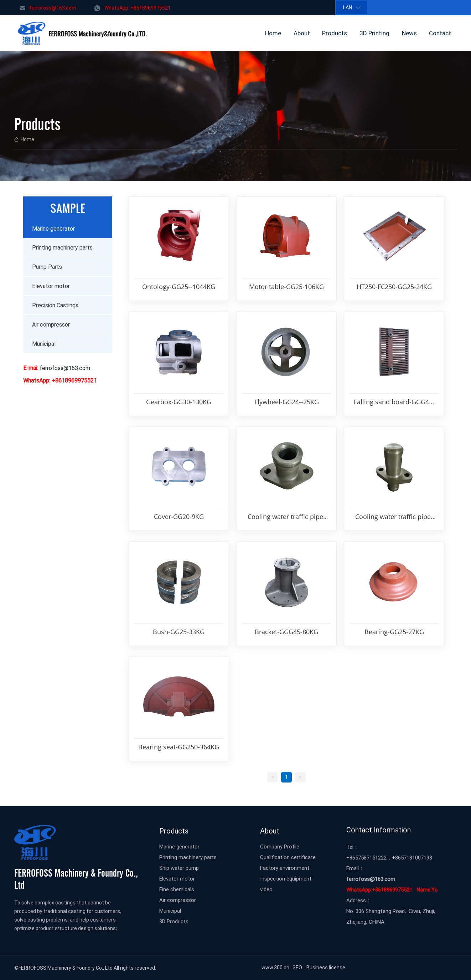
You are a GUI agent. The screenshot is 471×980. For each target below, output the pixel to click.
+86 (351, 857)
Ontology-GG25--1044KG (179, 287)
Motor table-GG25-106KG (286, 287)
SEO (298, 967)
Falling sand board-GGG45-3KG (394, 402)
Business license (326, 967)
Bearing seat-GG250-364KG (179, 747)
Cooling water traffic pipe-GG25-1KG (394, 517)
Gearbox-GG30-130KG (179, 402)
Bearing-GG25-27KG (394, 632)
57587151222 (371, 857)
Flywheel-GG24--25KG (287, 402)
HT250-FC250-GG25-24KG (394, 287)
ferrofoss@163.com (53, 8)
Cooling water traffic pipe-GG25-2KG (286, 517)
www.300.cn (275, 967)
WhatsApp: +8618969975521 (138, 8)
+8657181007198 (412, 857)
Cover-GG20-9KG (179, 517)
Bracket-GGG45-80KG (286, 632)
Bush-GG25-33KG (179, 632)
